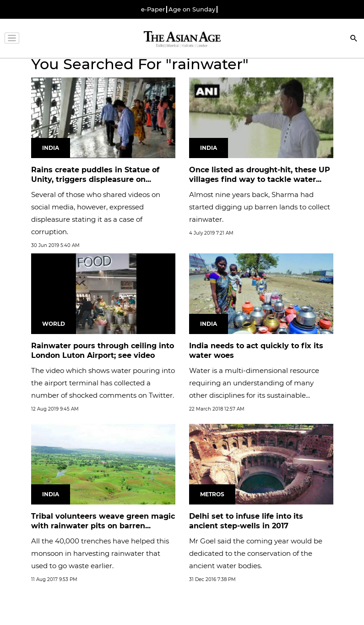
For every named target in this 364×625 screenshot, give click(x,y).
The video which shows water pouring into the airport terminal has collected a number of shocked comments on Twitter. (103, 383)
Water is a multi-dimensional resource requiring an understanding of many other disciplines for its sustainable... (254, 383)
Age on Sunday (192, 9)
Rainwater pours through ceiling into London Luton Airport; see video (103, 351)
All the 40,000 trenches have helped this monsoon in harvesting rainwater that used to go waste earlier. (100, 553)
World (54, 324)
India (51, 148)
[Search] (354, 39)
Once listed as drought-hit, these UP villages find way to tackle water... (260, 175)
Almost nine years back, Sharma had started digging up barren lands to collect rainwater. (260, 207)
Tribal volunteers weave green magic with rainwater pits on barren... (103, 521)
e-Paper (153, 9)
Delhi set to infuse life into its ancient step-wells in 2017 (246, 521)
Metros (212, 494)
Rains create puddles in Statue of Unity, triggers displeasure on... (95, 175)
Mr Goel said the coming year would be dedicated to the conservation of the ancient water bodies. (256, 553)
